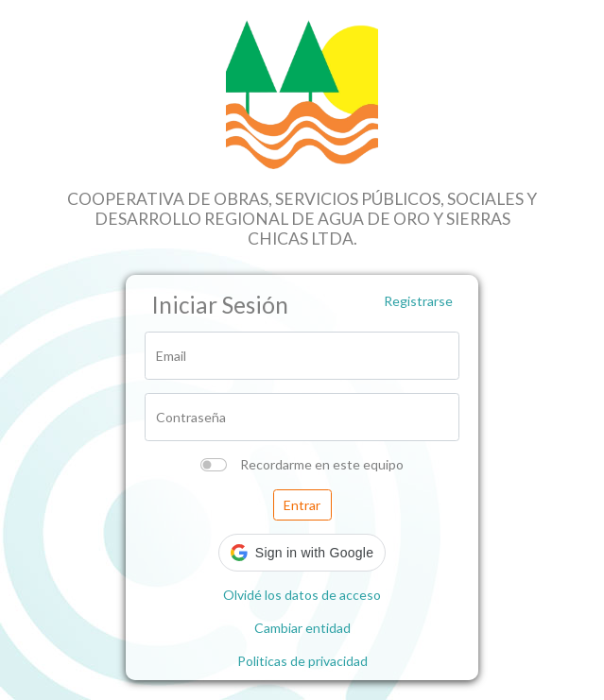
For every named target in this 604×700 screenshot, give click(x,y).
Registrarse (418, 301)
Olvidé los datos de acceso (302, 595)
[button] (302, 553)
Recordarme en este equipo (322, 464)
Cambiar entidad (302, 628)
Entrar (302, 505)
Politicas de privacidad (302, 661)
